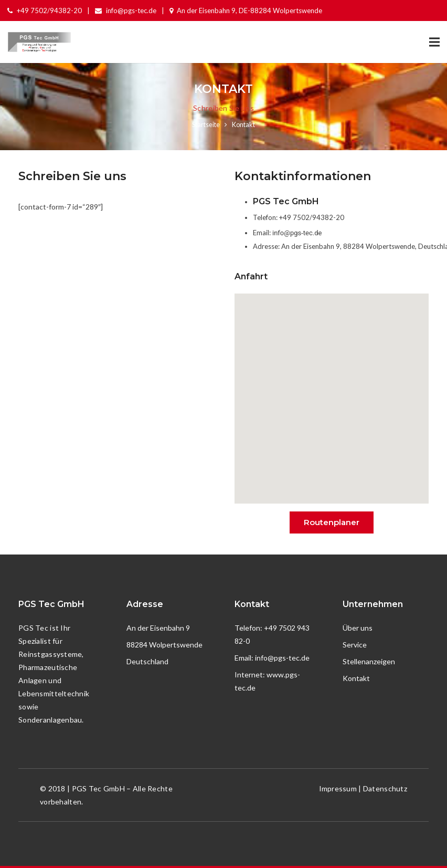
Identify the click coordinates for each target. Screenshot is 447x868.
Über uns (358, 628)
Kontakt (356, 678)
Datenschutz (385, 788)
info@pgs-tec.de (297, 233)
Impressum (338, 788)
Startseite (206, 125)
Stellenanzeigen (369, 661)
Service (355, 645)
